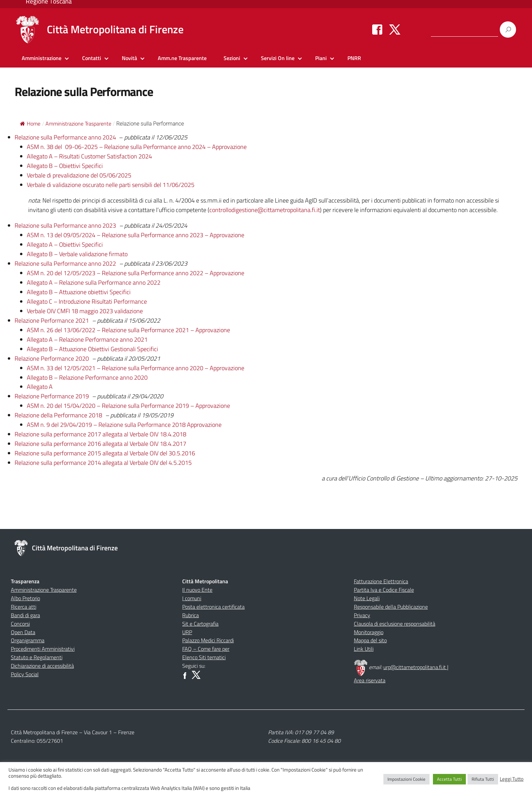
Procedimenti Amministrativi (43, 649)
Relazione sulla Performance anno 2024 (65, 137)
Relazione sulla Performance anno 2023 (65, 225)
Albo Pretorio (25, 598)
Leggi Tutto (512, 779)
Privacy (362, 615)
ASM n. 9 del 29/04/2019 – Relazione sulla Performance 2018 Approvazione (124, 425)
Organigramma (28, 640)
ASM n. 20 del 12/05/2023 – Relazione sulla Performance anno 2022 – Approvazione (136, 273)
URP (187, 632)
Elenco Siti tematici (204, 657)
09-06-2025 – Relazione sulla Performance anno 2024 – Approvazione (156, 147)
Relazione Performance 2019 (52, 396)
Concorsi (20, 624)
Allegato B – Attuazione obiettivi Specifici (79, 292)
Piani (321, 58)
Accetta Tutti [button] (449, 779)
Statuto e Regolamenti (37, 657)
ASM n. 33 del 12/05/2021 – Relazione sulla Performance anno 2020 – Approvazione (136, 368)
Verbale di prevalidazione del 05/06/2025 (79, 175)
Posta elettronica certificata (213, 607)
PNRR (354, 58)
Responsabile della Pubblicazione (391, 607)
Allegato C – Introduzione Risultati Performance (87, 301)
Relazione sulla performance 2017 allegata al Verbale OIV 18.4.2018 (100, 434)
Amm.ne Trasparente (182, 58)
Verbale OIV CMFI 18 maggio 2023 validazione (85, 311)
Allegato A (40, 387)
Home (30, 124)
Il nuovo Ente (197, 590)
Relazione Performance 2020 (52, 358)
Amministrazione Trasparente (44, 590)
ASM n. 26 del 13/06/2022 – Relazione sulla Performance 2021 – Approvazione (128, 330)
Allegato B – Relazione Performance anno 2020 (87, 377)
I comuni (192, 598)
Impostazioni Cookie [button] (406, 779)
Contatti (92, 58)
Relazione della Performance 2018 (59, 415)
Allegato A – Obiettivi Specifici (65, 244)
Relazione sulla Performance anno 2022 (66, 263)
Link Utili (364, 649)
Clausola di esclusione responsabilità (395, 624)
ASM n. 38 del (45, 147)
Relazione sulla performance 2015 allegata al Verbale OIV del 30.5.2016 (105, 453)
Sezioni (232, 58)
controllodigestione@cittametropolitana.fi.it (265, 210)
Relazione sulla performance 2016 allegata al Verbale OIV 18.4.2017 (100, 444)
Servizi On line (278, 58)
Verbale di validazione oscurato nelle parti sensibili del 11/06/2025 (111, 185)
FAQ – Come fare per (206, 649)
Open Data (23, 632)
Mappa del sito (370, 640)
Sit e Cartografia (200, 624)
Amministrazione (42, 58)
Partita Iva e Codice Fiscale (384, 590)
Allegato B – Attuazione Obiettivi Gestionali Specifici (92, 349)
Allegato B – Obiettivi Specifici (65, 166)
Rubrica (191, 615)
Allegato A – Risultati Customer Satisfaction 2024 (89, 156)
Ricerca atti (24, 607)
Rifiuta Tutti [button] (483, 779)
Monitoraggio (369, 632)
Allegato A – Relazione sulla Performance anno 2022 (94, 282)
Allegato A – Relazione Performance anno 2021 (87, 339)
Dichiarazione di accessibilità (42, 666)
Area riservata (370, 680)
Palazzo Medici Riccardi (208, 640)
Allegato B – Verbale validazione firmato (77, 254)
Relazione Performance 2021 (52, 320)
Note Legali (367, 598)
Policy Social (25, 674)
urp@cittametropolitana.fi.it (415, 667)
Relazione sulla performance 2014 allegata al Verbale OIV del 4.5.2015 (103, 463)
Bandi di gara (25, 615)
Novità (129, 58)
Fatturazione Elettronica (381, 581)
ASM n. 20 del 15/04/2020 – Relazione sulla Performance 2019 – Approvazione (128, 406)
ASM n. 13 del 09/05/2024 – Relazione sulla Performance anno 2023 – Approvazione (136, 235)
